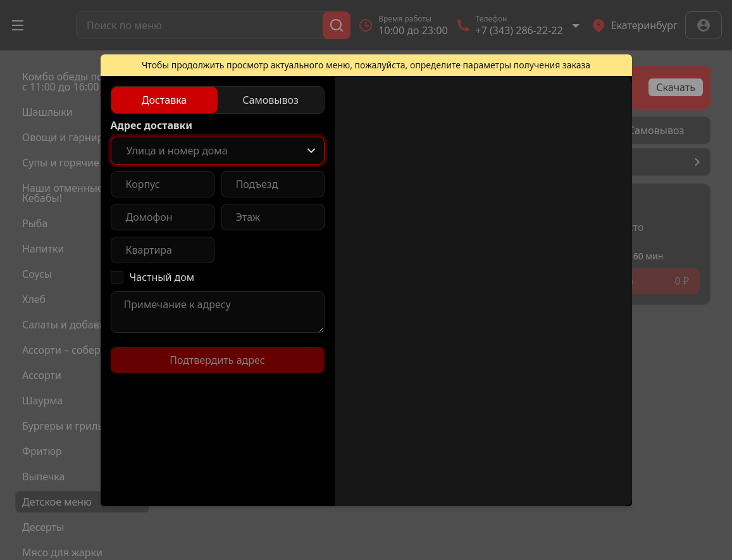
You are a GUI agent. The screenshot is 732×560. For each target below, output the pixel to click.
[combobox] (218, 151)
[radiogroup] (218, 100)
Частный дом (162, 277)
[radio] (164, 100)
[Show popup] (311, 151)
